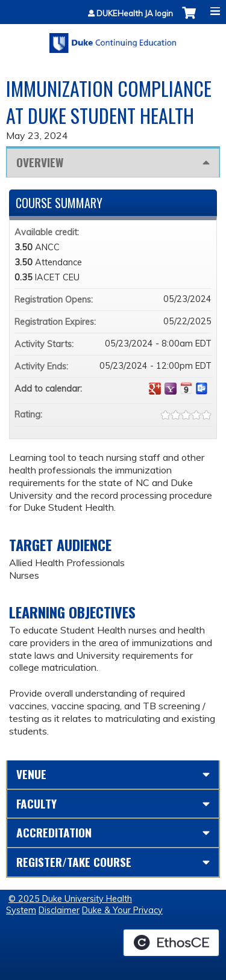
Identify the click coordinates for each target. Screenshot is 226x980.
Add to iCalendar (186, 388)
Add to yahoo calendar (171, 389)
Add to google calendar (155, 389)
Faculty (36, 803)
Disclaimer (59, 910)
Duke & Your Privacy (122, 910)
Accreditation (54, 832)
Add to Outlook (202, 389)
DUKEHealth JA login (135, 14)
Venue (31, 774)
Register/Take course (74, 862)
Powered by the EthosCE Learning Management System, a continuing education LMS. (171, 943)
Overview (40, 162)
